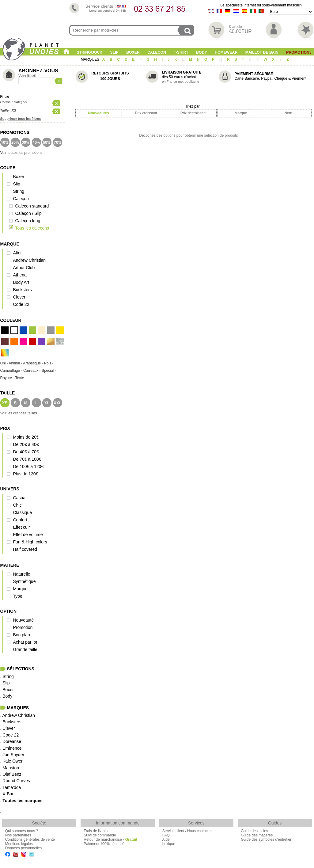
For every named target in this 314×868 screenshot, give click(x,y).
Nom (288, 113)
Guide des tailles (254, 831)
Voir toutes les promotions (21, 153)
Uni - (5, 363)
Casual (20, 498)
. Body (6, 696)
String (19, 191)
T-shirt (181, 52)
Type (18, 596)
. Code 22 (10, 735)
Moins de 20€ (26, 437)
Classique (23, 512)
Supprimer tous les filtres (21, 119)
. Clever (8, 728)
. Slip (5, 683)
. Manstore (10, 768)
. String (7, 676)
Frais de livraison (98, 831)
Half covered (25, 549)
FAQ (166, 835)
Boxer (133, 52)
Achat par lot (25, 642)
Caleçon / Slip (28, 213)
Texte (20, 378)
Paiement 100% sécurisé (104, 844)
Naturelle (22, 574)
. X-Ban (8, 794)
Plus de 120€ (26, 474)
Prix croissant (146, 113)
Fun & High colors (30, 542)
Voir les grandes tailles (19, 413)
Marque (20, 589)
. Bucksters (11, 722)
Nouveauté (24, 620)
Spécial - (49, 371)
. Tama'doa (11, 787)
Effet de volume (28, 535)
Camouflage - (12, 371)
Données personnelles (23, 848)
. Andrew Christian (18, 715)
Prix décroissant (193, 113)
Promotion (23, 627)
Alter (18, 253)
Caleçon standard (32, 206)
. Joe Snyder (12, 755)
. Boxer (7, 690)
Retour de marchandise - (110, 839)
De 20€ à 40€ (26, 444)
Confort (20, 520)
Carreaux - (32, 371)
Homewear (226, 52)
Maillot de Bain (262, 52)
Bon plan (22, 635)
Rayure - (8, 378)
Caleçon (157, 52)
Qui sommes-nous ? (22, 831)
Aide (166, 839)
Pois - (49, 363)
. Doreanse (11, 741)
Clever (19, 297)
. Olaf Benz (11, 774)
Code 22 (21, 304)
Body (201, 52)
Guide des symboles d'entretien (267, 839)
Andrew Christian (30, 260)
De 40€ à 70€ (26, 452)
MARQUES (90, 59)
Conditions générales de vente (30, 839)
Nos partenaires (18, 835)
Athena (20, 275)
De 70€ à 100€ (27, 459)
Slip (114, 52)
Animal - (16, 363)
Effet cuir (22, 527)
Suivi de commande (100, 835)
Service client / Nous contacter (187, 831)
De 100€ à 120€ (28, 466)
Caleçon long (28, 221)
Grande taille (25, 649)
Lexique (169, 844)
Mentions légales (19, 844)
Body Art (21, 282)
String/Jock (89, 52)
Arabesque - (34, 363)
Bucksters (23, 290)
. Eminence (11, 748)
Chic (17, 505)
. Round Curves (15, 781)
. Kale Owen (12, 761)
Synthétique (25, 581)
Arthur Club (24, 268)
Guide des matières (257, 835)
